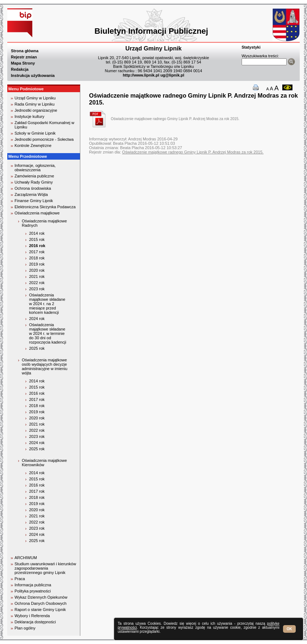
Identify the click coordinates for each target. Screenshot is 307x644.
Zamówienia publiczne (34, 176)
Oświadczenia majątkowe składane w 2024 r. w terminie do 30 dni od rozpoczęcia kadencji (48, 333)
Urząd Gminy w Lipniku (35, 98)
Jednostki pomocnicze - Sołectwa (44, 139)
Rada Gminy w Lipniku (35, 104)
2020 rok (37, 270)
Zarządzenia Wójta (31, 194)
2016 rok (37, 246)
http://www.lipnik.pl (141, 75)
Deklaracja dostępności (35, 622)
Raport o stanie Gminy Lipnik (40, 610)
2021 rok (37, 276)
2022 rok (37, 283)
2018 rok (37, 258)
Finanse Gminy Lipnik (34, 201)
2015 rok (37, 239)
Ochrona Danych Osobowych (41, 603)
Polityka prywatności (33, 591)
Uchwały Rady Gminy (34, 182)
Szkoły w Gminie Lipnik (35, 133)
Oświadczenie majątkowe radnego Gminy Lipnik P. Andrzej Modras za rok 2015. (175, 119)
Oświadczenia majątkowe (37, 213)
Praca (20, 579)
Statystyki (251, 47)
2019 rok (37, 264)
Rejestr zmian (24, 57)
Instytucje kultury (29, 116)
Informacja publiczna (33, 585)
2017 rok (37, 252)
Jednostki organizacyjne (36, 110)
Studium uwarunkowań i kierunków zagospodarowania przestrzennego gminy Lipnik (45, 568)
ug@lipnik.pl (172, 75)
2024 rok (37, 319)
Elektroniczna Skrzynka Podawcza (45, 207)
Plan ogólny (25, 628)
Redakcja (20, 69)
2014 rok (37, 233)
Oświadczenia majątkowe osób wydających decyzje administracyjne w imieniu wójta (45, 366)
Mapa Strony (23, 63)
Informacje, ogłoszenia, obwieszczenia (35, 168)
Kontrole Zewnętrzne (33, 145)
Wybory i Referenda (32, 616)
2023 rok (37, 289)
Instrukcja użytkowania (33, 75)
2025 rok (37, 348)
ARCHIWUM (26, 558)
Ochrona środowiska (33, 188)
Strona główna (25, 51)
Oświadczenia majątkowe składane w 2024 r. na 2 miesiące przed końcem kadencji (47, 304)
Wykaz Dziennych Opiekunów (41, 597)
